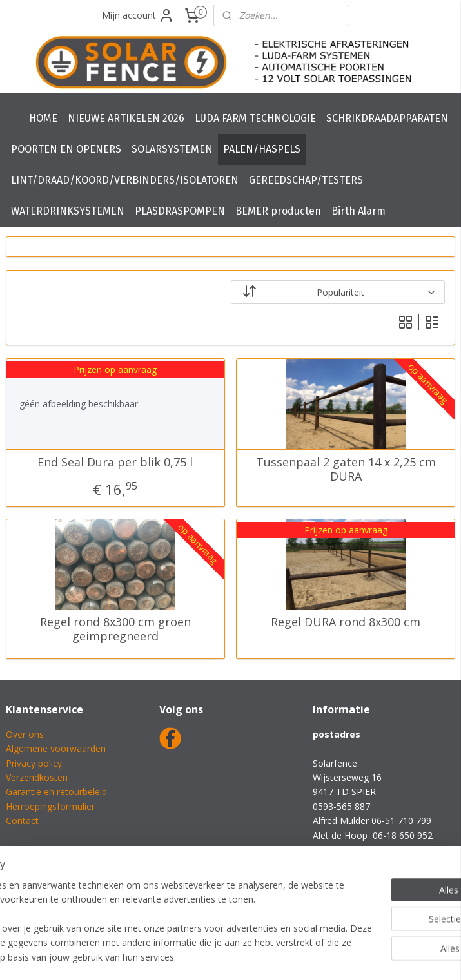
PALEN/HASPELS (262, 149)
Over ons (25, 734)
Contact (22, 821)
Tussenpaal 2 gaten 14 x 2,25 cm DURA (346, 469)
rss (217, 956)
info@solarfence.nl (351, 850)
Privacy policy (34, 763)
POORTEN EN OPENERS (66, 149)
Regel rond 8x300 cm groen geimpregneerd (115, 630)
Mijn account (138, 15)
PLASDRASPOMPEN (180, 211)
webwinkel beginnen (266, 956)
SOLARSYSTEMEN (172, 149)
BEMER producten (278, 211)
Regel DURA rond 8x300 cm (346, 623)
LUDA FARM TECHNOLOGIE (255, 118)
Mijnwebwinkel (379, 956)
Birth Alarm (358, 211)
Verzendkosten (37, 777)
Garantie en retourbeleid (56, 792)
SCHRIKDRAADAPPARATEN (387, 118)
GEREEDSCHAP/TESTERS (306, 180)
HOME (43, 118)
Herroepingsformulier (50, 806)
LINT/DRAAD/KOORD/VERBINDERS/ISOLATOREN (125, 180)
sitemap (190, 956)
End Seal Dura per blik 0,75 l (115, 463)
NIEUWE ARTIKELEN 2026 (126, 118)
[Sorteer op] (338, 292)
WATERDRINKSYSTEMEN (68, 211)
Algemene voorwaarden (56, 748)
